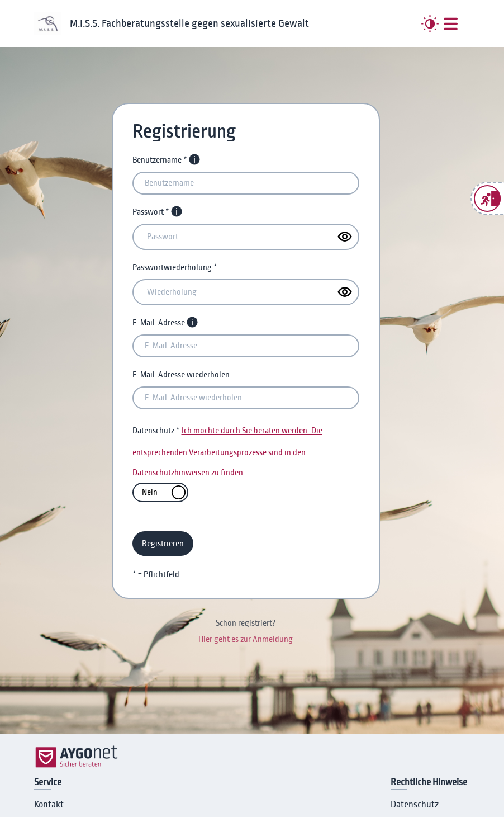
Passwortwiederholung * (175, 267)
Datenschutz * (156, 431)
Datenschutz (415, 805)
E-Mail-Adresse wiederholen (181, 375)
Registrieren (163, 544)
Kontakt (49, 805)
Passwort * (151, 212)
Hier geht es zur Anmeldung (246, 639)
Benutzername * (160, 160)
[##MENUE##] (451, 24)
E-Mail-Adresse (159, 323)
